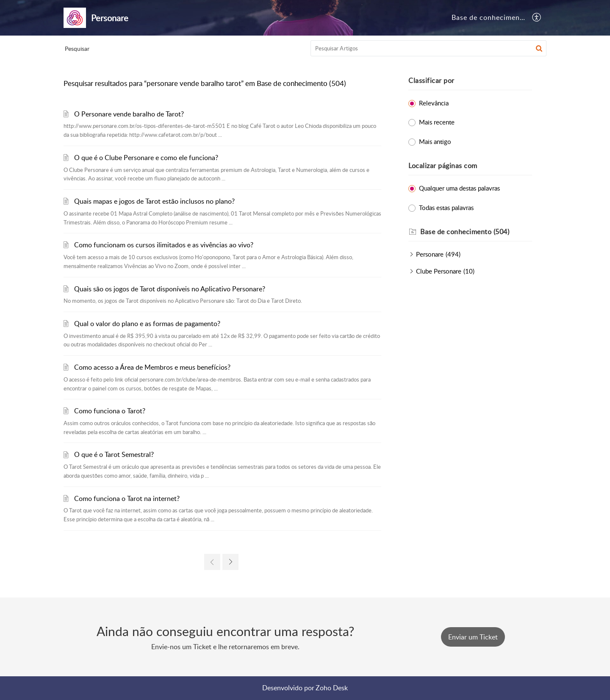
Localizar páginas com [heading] (443, 166)
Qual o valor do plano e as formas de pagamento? (147, 324)
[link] (212, 562)
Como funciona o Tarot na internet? (127, 498)
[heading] (476, 232)
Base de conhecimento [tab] (489, 17)
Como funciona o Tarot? (110, 411)
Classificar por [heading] (431, 80)
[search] (429, 48)
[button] (537, 18)
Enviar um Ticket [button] (473, 637)
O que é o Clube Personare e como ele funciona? (146, 158)
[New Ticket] (473, 637)
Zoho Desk (332, 688)
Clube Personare (439, 271)
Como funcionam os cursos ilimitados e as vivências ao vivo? (164, 245)
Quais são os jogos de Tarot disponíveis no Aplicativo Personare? (170, 289)
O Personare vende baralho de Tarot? (129, 114)
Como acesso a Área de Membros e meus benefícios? (152, 367)
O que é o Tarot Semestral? (114, 454)
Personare (430, 254)
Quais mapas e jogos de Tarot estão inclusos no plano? (154, 201)
